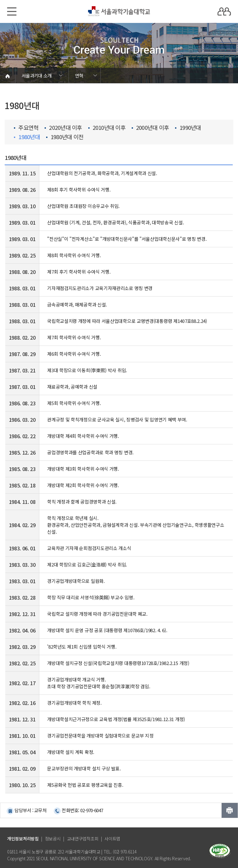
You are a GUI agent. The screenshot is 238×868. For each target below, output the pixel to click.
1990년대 (188, 128)
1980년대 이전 (65, 137)
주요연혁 (26, 128)
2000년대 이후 (150, 128)
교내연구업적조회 (83, 839)
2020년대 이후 (63, 128)
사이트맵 (112, 839)
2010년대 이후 (107, 128)
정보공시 (53, 839)
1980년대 (27, 137)
